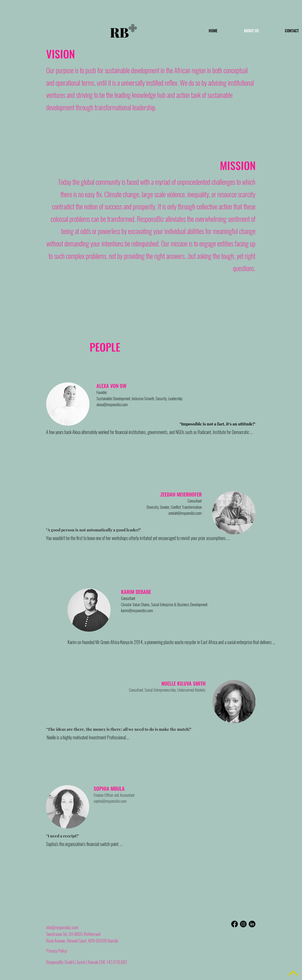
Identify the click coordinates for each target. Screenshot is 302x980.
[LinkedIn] (252, 924)
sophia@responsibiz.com (110, 801)
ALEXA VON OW (111, 386)
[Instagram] (243, 924)
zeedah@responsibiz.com (185, 513)
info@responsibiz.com (62, 927)
